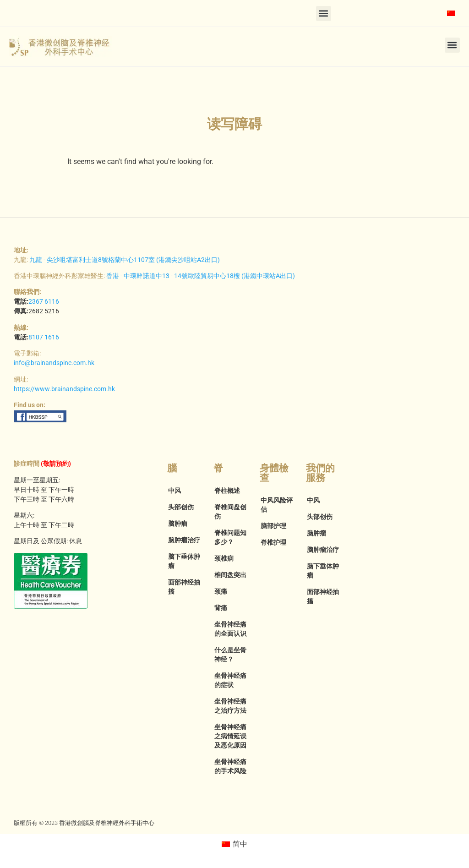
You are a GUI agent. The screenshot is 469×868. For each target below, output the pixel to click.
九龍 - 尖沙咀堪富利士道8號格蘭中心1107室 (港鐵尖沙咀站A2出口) (125, 260)
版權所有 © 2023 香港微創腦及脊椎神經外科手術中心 (84, 823)
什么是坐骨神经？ (230, 655)
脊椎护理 (273, 542)
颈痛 (221, 591)
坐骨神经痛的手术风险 (230, 766)
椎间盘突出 (230, 575)
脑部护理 (273, 526)
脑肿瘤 (178, 524)
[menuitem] (451, 13)
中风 (175, 491)
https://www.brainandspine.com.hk (64, 389)
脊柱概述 (227, 491)
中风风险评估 (277, 505)
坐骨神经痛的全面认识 (230, 629)
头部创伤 (181, 507)
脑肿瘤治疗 (184, 540)
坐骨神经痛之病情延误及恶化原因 (230, 736)
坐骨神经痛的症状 (230, 680)
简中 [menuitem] (240, 844)
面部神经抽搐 (184, 587)
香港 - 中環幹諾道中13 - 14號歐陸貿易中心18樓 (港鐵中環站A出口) (201, 276)
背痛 (221, 608)
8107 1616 (44, 337)
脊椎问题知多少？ (230, 537)
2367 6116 (44, 301)
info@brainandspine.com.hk (54, 363)
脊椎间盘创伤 (230, 512)
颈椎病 (224, 558)
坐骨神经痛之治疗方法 (230, 706)
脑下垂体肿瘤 (184, 561)
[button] (324, 14)
